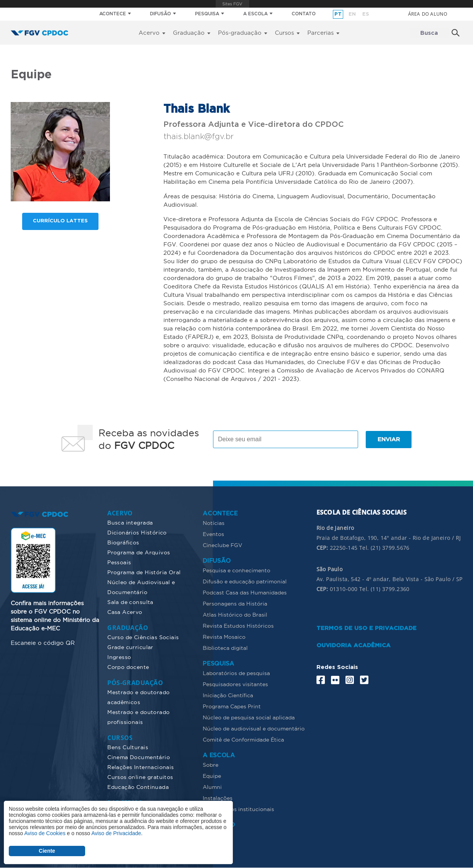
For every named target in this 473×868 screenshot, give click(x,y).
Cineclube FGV (223, 545)
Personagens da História (235, 604)
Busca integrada (130, 523)
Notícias (214, 523)
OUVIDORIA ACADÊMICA (354, 645)
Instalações (218, 798)
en (352, 14)
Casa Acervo (125, 612)
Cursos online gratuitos (140, 777)
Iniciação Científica (228, 695)
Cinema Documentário (139, 757)
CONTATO (304, 14)
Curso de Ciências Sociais (143, 637)
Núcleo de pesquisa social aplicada (249, 717)
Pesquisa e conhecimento (236, 570)
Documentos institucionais (238, 809)
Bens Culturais (128, 747)
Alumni (212, 787)
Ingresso (119, 657)
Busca (429, 33)
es (366, 14)
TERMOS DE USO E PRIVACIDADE (366, 628)
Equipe (212, 776)
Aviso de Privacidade (116, 833)
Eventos (213, 534)
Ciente (47, 851)
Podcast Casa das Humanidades (245, 593)
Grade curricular (130, 647)
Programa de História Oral (144, 572)
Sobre (211, 765)
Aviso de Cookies (45, 833)
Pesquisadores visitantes (235, 684)
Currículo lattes (60, 221)
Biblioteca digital (225, 648)
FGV (232, 4)
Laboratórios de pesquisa (236, 673)
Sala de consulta (130, 602)
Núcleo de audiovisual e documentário (254, 729)
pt (338, 14)
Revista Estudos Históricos (238, 626)
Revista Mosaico (224, 637)
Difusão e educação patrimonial (245, 581)
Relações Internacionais (141, 767)
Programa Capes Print (232, 706)
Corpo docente (128, 667)
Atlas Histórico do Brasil (235, 615)
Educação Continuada (138, 787)
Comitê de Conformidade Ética (243, 740)
